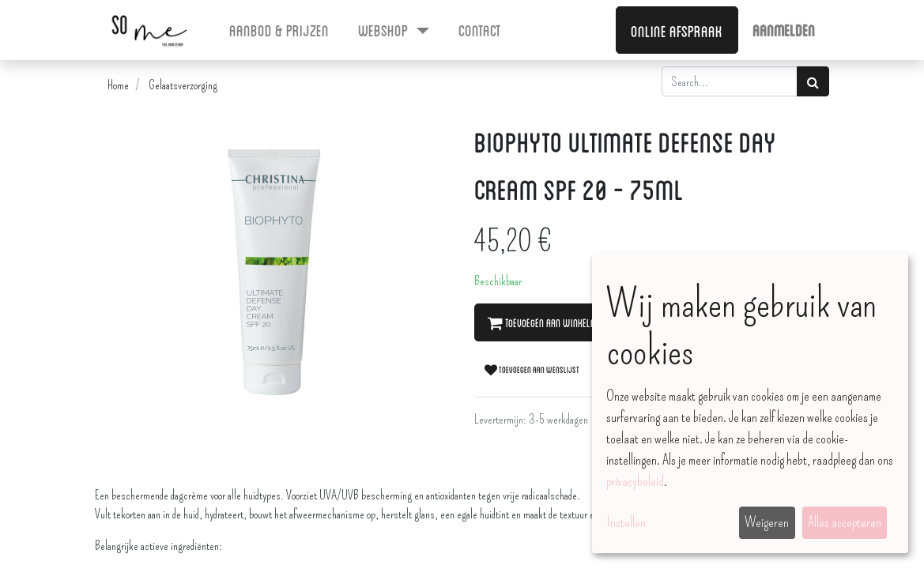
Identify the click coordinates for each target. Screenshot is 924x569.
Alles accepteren (845, 522)
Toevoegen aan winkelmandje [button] (554, 322)
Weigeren (767, 522)
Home (118, 85)
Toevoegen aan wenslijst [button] (532, 369)
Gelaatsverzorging (183, 85)
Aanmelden (784, 29)
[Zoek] (813, 81)
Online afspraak (677, 30)
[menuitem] (279, 29)
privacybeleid (635, 481)
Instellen (626, 522)
